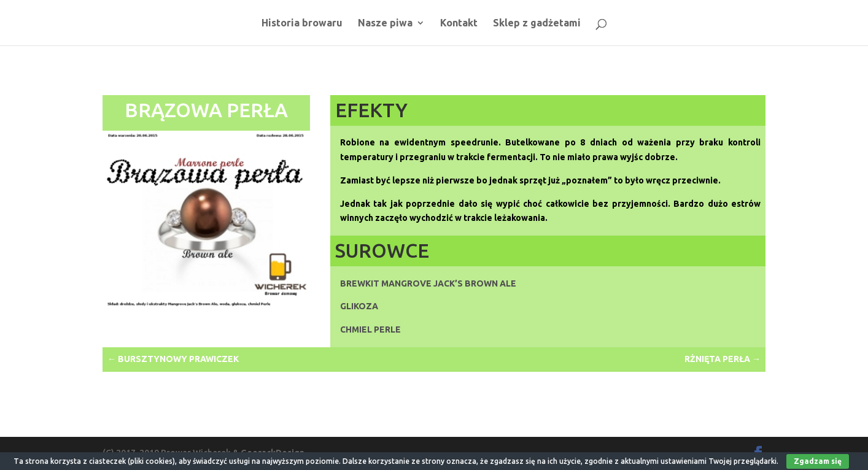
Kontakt (459, 23)
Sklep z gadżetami (537, 23)
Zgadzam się (818, 461)
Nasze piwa (385, 23)
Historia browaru (302, 23)
